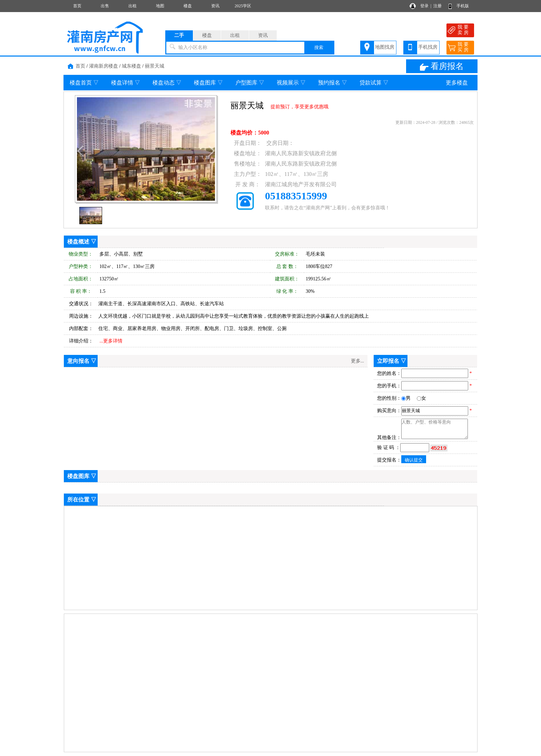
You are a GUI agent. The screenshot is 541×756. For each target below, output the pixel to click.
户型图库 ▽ (250, 83)
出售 (105, 6)
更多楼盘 (457, 83)
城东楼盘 (131, 66)
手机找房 (428, 47)
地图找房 (385, 47)
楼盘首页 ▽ (84, 83)
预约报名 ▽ (333, 83)
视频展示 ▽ (291, 83)
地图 (160, 6)
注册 (437, 6)
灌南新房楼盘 (104, 66)
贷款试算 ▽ (374, 83)
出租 (132, 6)
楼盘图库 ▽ (208, 83)
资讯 (215, 6)
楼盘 (188, 6)
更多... (358, 361)
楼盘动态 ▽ (167, 83)
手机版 (463, 6)
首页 (77, 6)
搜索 (319, 47)
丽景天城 (155, 66)
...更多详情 (111, 341)
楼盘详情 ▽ (126, 83)
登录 (424, 6)
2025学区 (243, 6)
